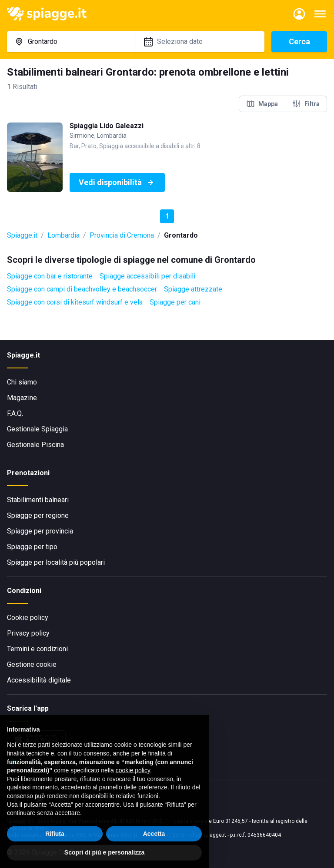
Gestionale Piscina (35, 445)
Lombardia (63, 235)
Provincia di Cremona (122, 235)
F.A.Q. (15, 413)
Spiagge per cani (175, 302)
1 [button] (167, 216)
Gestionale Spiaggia (37, 429)
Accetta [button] (154, 845)
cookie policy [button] (133, 782)
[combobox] (71, 42)
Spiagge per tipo (32, 547)
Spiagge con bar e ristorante (50, 276)
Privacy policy (28, 633)
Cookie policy (28, 618)
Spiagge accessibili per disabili (147, 276)
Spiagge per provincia (40, 531)
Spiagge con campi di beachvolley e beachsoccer (82, 289)
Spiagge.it (22, 235)
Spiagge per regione (38, 515)
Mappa (262, 104)
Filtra (306, 104)
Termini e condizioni (37, 649)
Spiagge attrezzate (193, 289)
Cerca (299, 41)
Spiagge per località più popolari (56, 562)
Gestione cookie (32, 664)
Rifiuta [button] (55, 845)
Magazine (22, 398)
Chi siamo (22, 382)
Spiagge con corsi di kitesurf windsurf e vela (75, 302)
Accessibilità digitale (39, 680)
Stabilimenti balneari (38, 500)
